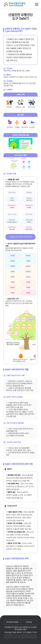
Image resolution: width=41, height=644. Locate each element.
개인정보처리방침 (12, 622)
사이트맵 (29, 622)
